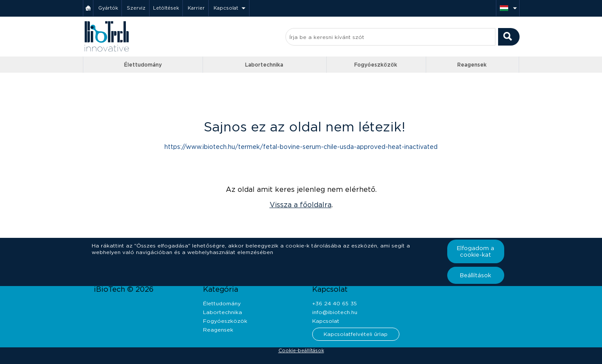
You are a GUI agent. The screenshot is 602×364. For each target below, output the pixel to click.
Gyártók (108, 8)
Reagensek (472, 65)
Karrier (196, 8)
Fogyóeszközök (376, 65)
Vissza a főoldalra (301, 205)
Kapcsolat (226, 8)
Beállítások (476, 275)
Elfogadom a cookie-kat (476, 251)
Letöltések (166, 8)
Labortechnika (264, 65)
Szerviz (136, 8)
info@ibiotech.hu (335, 312)
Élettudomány (143, 65)
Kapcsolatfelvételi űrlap (356, 334)
